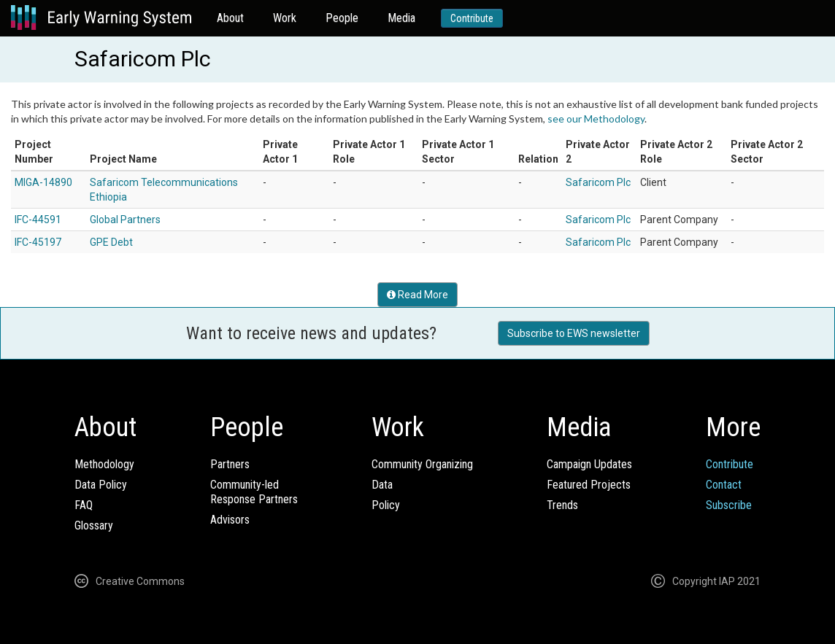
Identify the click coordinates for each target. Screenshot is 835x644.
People (342, 18)
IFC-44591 (38, 220)
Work (285, 18)
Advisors (230, 520)
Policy (386, 505)
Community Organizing (422, 464)
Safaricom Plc (598, 182)
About (230, 18)
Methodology (104, 464)
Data (382, 485)
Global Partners (125, 220)
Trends (562, 505)
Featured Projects (589, 485)
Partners (230, 464)
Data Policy (101, 485)
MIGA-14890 (43, 182)
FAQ (84, 505)
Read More (417, 295)
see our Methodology (596, 119)
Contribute (472, 18)
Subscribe (729, 505)
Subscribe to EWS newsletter (574, 333)
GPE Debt (111, 242)
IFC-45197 (38, 242)
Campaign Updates (589, 464)
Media (401, 18)
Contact (724, 485)
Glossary (94, 525)
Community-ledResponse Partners (254, 492)
